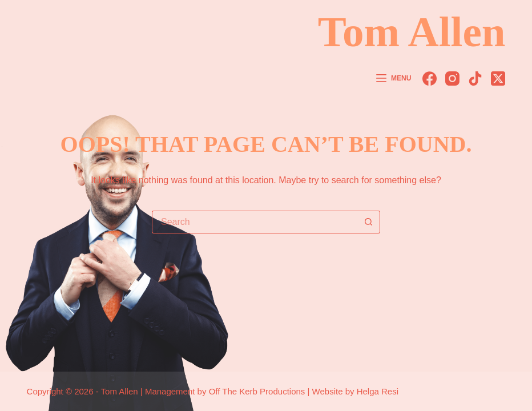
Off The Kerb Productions (257, 391)
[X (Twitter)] (498, 78)
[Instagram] (452, 78)
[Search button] (369, 222)
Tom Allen (412, 32)
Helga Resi (378, 391)
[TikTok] (475, 78)
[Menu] (394, 79)
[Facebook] (430, 78)
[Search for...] (255, 222)
